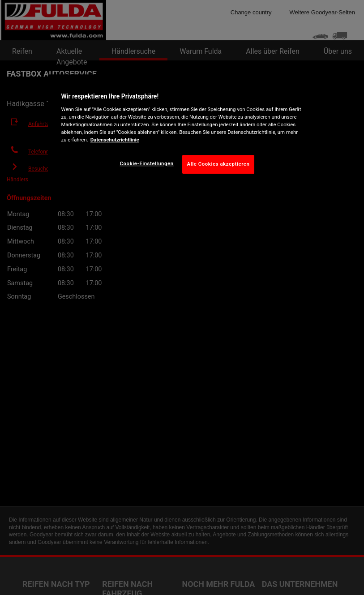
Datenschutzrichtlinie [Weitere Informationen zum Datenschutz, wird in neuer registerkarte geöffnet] (115, 140)
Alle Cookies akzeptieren (218, 164)
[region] (182, 131)
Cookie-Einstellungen (147, 163)
